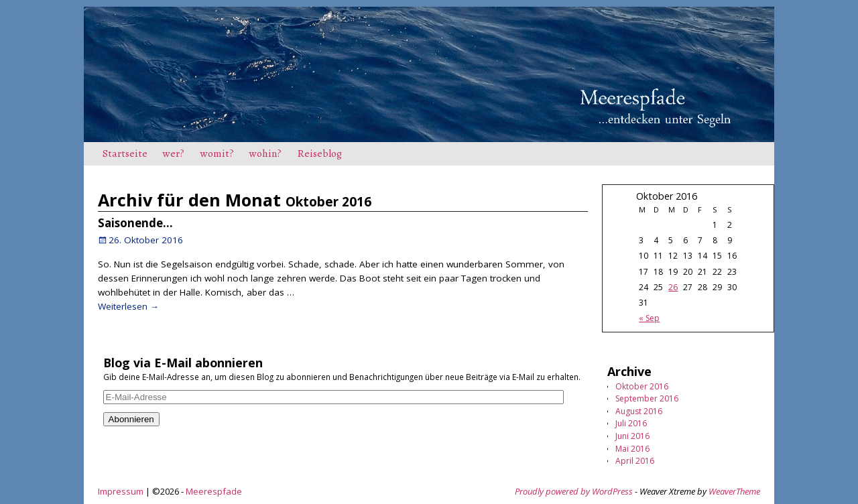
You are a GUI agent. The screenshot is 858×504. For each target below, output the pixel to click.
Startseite (125, 153)
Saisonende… (135, 223)
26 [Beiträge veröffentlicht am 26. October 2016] (673, 287)
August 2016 (639, 411)
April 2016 (635, 461)
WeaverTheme (734, 491)
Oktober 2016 (642, 386)
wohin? (265, 153)
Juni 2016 (632, 436)
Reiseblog (320, 153)
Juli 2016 (631, 423)
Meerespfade (214, 491)
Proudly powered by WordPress (574, 491)
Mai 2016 (632, 449)
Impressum (121, 491)
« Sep (649, 318)
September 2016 (647, 398)
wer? (174, 153)
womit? (217, 153)
